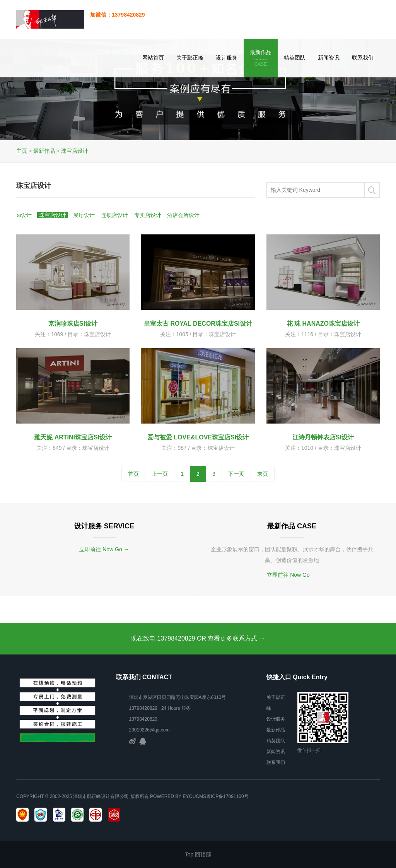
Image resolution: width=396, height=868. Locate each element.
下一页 (236, 474)
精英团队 (295, 58)
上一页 (160, 474)
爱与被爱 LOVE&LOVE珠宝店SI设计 (198, 437)
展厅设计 (84, 215)
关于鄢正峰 (190, 58)
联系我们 (363, 58)
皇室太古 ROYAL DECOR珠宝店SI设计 (198, 324)
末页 (263, 474)
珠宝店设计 (75, 151)
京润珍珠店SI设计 (73, 324)
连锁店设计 (114, 215)
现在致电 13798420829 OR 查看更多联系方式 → (198, 638)
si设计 (24, 215)
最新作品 (261, 59)
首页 (133, 474)
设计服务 (227, 58)
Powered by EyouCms (178, 796)
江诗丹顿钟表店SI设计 (323, 437)
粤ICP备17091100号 (227, 796)
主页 (22, 151)
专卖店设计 (148, 215)
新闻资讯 (329, 58)
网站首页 (153, 58)
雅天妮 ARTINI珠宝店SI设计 (73, 437)
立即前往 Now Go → (104, 549)
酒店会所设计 (183, 215)
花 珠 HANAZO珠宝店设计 (323, 324)
